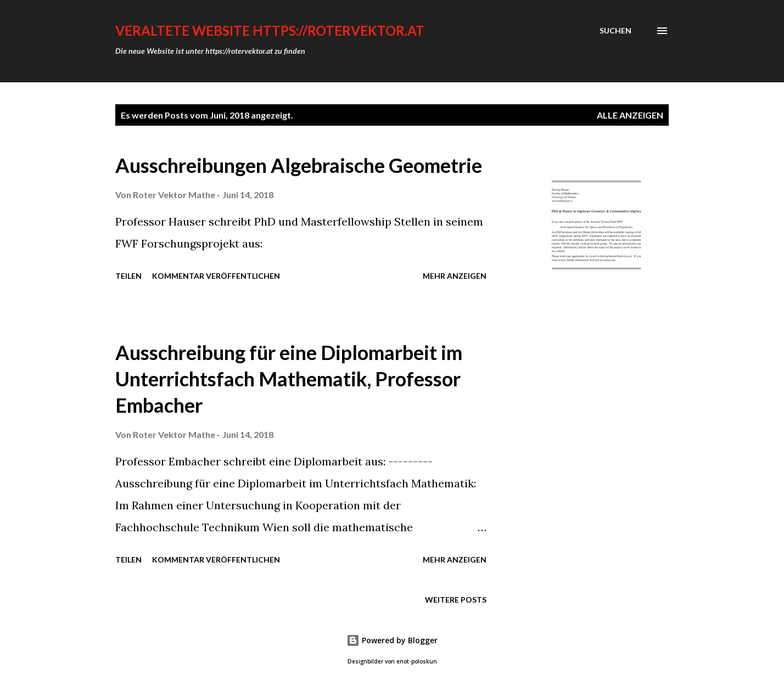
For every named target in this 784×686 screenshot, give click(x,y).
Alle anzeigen (630, 115)
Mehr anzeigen (455, 276)
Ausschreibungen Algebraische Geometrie (299, 165)
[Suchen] (615, 31)
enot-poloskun (417, 662)
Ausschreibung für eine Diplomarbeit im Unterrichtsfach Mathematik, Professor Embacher (289, 379)
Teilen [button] (128, 276)
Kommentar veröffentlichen (216, 276)
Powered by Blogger (392, 640)
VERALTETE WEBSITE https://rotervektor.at (270, 30)
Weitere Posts (456, 600)
